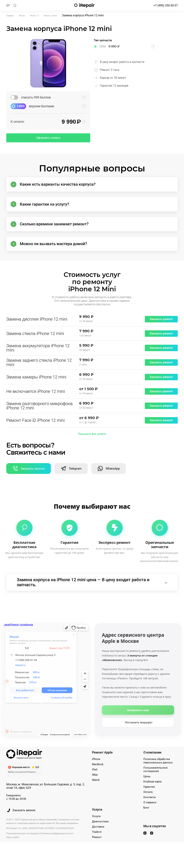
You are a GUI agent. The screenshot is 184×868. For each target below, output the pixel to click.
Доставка (98, 841)
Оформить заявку (48, 138)
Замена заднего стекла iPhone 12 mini (39, 372)
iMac (95, 789)
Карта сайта (13, 851)
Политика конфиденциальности (56, 847)
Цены (147, 790)
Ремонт (97, 851)
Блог (146, 821)
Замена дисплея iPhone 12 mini (37, 329)
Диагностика (100, 835)
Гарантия (149, 801)
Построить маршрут (139, 736)
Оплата (148, 806)
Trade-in (97, 846)
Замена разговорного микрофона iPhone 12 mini (39, 416)
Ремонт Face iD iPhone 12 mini (35, 430)
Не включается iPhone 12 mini (36, 401)
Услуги (96, 830)
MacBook (98, 778)
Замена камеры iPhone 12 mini (36, 387)
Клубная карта (152, 795)
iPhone (96, 773)
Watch (96, 794)
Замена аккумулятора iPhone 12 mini (38, 358)
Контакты (150, 811)
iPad (95, 783)
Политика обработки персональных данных (158, 775)
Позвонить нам (138, 724)
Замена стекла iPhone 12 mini (35, 343)
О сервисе (150, 816)
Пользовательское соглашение (156, 783)
